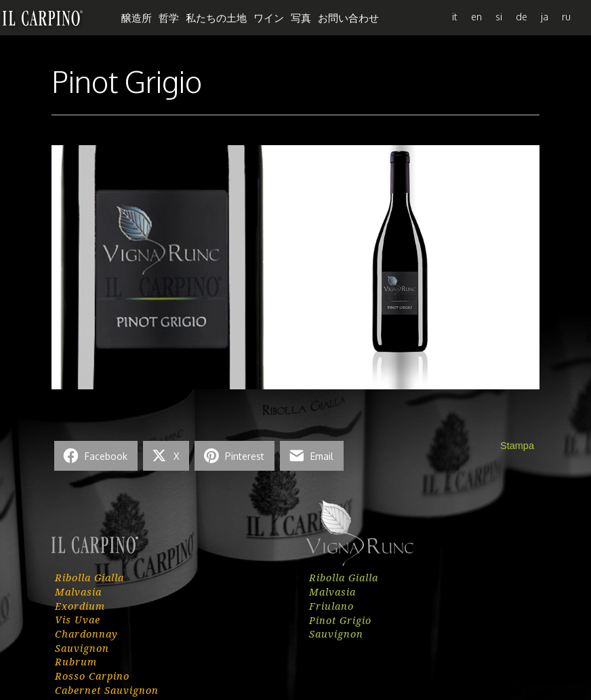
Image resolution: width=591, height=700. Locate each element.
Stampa (517, 446)
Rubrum (76, 661)
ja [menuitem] (545, 16)
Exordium (80, 606)
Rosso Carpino (92, 676)
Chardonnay (86, 634)
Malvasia (78, 591)
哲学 (169, 18)
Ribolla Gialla (89, 577)
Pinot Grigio (340, 620)
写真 (301, 18)
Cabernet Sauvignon (107, 690)
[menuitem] (455, 16)
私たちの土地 (216, 18)
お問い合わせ (348, 18)
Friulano (331, 606)
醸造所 (137, 18)
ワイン (269, 18)
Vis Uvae (78, 619)
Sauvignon (82, 648)
